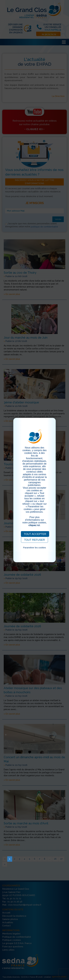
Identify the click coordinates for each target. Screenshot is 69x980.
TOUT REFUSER (34, 540)
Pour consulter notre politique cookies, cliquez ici (34, 552)
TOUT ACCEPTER (35, 534)
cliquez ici (34, 525)
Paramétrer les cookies (34, 548)
